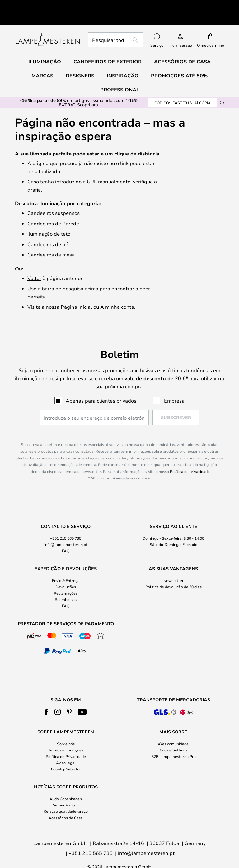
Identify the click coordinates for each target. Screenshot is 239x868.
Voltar (34, 264)
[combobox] (115, 25)
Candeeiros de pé (48, 230)
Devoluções (66, 573)
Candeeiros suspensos (54, 199)
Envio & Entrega (66, 566)
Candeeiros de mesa (51, 240)
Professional (120, 75)
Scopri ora (88, 90)
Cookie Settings (173, 736)
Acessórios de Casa (66, 803)
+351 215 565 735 (66, 524)
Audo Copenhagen (66, 784)
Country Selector (66, 755)
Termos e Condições (66, 736)
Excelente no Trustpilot (63, 5)
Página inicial (76, 292)
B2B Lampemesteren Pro (173, 742)
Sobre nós (66, 730)
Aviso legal (66, 748)
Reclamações (66, 579)
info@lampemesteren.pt (66, 530)
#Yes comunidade (173, 730)
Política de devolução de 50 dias (173, 573)
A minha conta (117, 292)
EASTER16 (183, 88)
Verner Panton (66, 791)
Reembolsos (66, 585)
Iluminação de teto (49, 219)
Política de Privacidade (66, 742)
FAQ (66, 536)
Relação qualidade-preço (66, 797)
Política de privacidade (190, 457)
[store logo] (48, 25)
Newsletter (173, 566)
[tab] (66, 524)
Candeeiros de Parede (53, 209)
